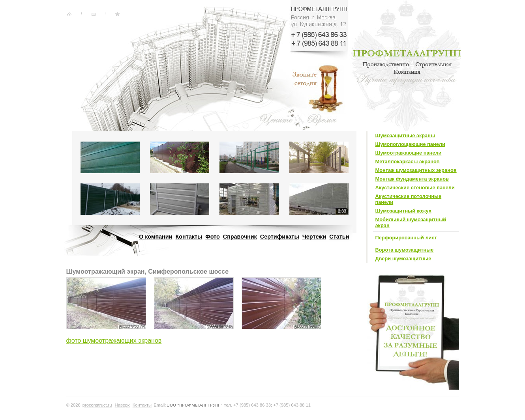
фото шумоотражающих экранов (114, 341)
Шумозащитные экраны (405, 135)
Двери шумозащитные (403, 259)
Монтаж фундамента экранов (412, 179)
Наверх (122, 405)
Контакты (189, 237)
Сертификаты (280, 237)
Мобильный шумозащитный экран (411, 222)
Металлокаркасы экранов (408, 161)
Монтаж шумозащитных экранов (416, 170)
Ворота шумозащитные (405, 250)
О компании (156, 237)
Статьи (339, 237)
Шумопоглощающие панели (410, 144)
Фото (212, 237)
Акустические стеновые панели (415, 188)
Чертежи (314, 237)
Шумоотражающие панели (409, 153)
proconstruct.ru (97, 405)
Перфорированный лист (406, 238)
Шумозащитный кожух (403, 211)
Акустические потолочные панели (409, 199)
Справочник (240, 237)
